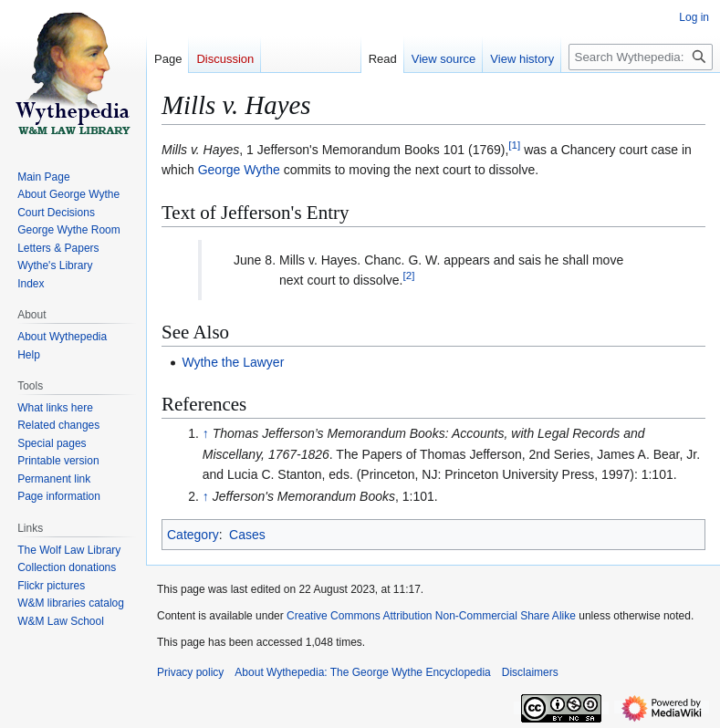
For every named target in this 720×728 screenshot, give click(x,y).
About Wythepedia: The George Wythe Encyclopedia (362, 672)
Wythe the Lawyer (233, 362)
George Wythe (239, 170)
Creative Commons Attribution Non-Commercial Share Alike (431, 616)
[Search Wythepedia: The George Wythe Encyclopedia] (641, 57)
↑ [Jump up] (206, 433)
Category (193, 535)
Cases (247, 535)
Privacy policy (190, 672)
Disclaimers (530, 672)
